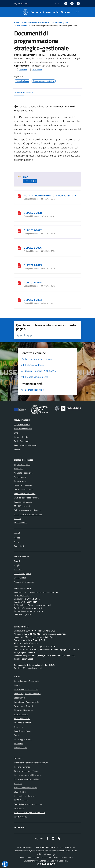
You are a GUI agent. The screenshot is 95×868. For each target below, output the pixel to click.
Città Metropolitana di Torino (26, 771)
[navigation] (5, 12)
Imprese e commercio (23, 502)
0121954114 (23, 596)
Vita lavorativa (20, 523)
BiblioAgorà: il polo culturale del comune (31, 763)
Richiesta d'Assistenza (24, 710)
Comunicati (19, 546)
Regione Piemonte (22, 767)
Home (17, 22)
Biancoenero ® (30, 861)
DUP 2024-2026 (33, 248)
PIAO (26, 177)
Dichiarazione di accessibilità (26, 689)
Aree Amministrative (23, 429)
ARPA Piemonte (21, 800)
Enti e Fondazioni (21, 441)
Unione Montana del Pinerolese (28, 775)
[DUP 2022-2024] (19, 283)
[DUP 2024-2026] (19, 248)
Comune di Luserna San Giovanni (51, 12)
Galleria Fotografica (22, 574)
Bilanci (17, 685)
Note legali (19, 727)
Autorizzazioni (20, 481)
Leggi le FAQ (19, 698)
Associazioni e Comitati (24, 582)
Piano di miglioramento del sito (27, 694)
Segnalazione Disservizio (25, 706)
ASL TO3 (18, 783)
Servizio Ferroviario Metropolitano (28, 804)
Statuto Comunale (22, 719)
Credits (17, 735)
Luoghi (17, 565)
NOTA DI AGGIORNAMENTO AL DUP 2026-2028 (50, 195)
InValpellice (19, 808)
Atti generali (23, 26)
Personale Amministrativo (25, 445)
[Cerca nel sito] (78, 12)
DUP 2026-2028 (33, 213)
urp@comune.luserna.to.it (31, 608)
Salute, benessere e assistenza (27, 510)
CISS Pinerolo (20, 792)
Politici (17, 449)
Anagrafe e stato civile (24, 473)
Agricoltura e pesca (22, 464)
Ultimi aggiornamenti (23, 739)
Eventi (17, 561)
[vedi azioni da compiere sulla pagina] (35, 70)
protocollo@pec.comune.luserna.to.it (35, 605)
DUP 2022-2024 (33, 282)
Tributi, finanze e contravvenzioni (28, 514)
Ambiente (18, 469)
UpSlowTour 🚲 (21, 817)
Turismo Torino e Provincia (25, 796)
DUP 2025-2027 (33, 230)
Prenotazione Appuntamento (27, 702)
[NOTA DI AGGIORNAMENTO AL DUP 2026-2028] (19, 196)
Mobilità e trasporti (22, 506)
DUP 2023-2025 (33, 265)
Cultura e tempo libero (24, 489)
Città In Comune (44, 854)
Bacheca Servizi (21, 714)
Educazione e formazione (25, 494)
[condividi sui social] (21, 70)
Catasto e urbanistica (23, 485)
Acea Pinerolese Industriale (26, 788)
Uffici (16, 433)
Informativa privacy (22, 723)
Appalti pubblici (21, 477)
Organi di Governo (22, 424)
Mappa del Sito (21, 748)
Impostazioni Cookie (23, 731)
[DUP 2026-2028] (19, 213)
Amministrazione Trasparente (35, 22)
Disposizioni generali (61, 22)
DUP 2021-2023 (33, 300)
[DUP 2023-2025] (19, 265)
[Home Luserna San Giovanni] (46, 12)
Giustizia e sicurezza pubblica (26, 498)
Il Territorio (19, 569)
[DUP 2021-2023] (19, 300)
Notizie (17, 538)
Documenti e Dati (22, 437)
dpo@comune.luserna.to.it (31, 668)
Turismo (17, 518)
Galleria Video (20, 578)
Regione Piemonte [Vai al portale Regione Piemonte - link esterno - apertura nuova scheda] (21, 3)
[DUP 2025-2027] (19, 230)
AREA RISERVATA (46, 864)
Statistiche (19, 743)
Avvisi (17, 542)
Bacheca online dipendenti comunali (30, 813)
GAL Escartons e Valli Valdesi (27, 779)
